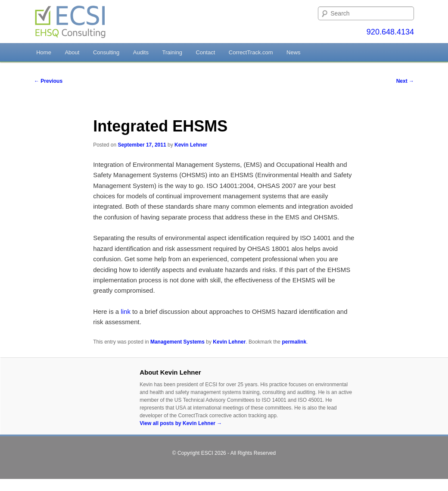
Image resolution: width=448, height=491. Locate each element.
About (72, 52)
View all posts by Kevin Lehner (181, 423)
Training (172, 52)
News (294, 52)
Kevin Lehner (191, 145)
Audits (141, 52)
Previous (48, 81)
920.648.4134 (390, 32)
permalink (294, 342)
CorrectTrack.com (251, 52)
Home (44, 52)
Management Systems (177, 342)
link (126, 311)
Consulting (106, 52)
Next (405, 81)
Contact (205, 52)
